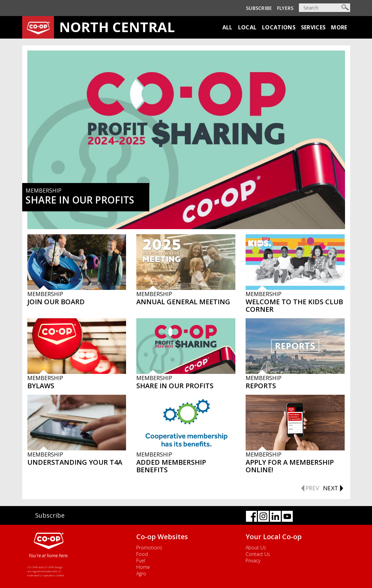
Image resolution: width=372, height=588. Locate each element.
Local (247, 27)
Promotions (149, 548)
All (228, 27)
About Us (256, 548)
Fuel (141, 561)
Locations (279, 27)
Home (143, 567)
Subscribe (259, 8)
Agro (141, 573)
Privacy (253, 561)
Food (142, 554)
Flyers (285, 8)
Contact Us (258, 554)
